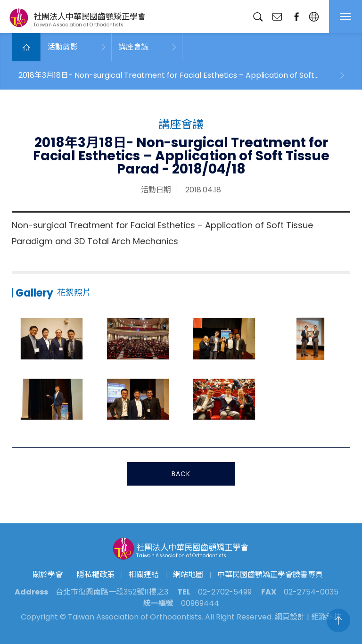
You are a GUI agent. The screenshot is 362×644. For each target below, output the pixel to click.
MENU (346, 17)
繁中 (314, 17)
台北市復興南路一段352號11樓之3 (112, 592)
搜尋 (258, 17)
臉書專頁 (296, 17)
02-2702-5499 (225, 592)
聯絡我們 (277, 17)
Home (26, 47)
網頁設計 (290, 617)
